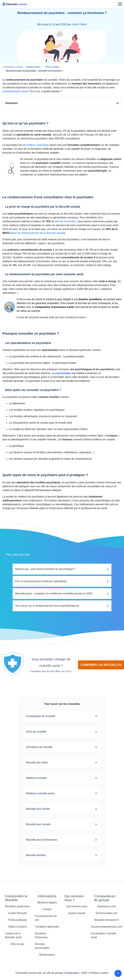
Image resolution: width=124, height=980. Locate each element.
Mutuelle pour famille (62, 809)
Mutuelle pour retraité (62, 824)
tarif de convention (66, 221)
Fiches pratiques (17, 920)
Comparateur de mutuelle (62, 716)
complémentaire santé (15, 91)
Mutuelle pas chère (62, 763)
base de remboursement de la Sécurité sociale (38, 233)
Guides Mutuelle (17, 913)
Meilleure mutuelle (62, 778)
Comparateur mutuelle (13, 67)
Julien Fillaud (79, 24)
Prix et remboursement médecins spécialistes (41, 581)
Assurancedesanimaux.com (107, 927)
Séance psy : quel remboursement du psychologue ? (45, 569)
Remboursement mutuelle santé (42, 67)
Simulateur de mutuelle (62, 747)
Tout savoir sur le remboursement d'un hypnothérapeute (47, 606)
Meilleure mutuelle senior (62, 793)
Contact (47, 909)
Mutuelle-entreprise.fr (106, 920)
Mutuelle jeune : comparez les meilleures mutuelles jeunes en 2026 (54, 593)
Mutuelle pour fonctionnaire (62, 840)
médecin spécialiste (38, 145)
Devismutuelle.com (106, 913)
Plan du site (17, 944)
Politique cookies (99, 973)
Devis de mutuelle (62, 732)
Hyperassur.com (107, 906)
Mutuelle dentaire (62, 855)
